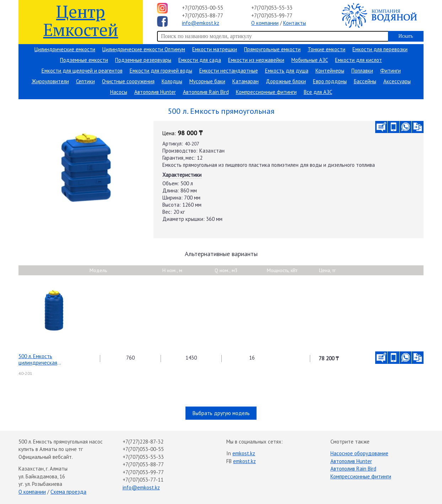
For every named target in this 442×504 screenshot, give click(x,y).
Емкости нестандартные (229, 71)
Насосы (119, 92)
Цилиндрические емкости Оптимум (144, 49)
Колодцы (172, 81)
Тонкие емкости (327, 49)
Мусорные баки (207, 81)
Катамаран (246, 81)
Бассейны (365, 81)
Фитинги (390, 71)
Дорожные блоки (286, 81)
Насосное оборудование (359, 453)
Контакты (295, 23)
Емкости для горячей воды (161, 71)
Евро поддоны (330, 81)
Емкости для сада (200, 60)
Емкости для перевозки (380, 49)
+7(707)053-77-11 (143, 480)
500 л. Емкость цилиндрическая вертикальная (38, 360)
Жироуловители (50, 81)
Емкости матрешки (215, 49)
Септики (85, 81)
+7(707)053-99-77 (272, 15)
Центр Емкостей (81, 20)
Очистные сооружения (128, 81)
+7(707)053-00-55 (203, 8)
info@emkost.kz (201, 23)
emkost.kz (244, 453)
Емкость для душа (287, 71)
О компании (265, 23)
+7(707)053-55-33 (272, 8)
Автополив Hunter (155, 92)
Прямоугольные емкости (272, 49)
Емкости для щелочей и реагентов (82, 71)
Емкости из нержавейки (256, 60)
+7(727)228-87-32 (143, 442)
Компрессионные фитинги (266, 92)
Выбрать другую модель (221, 413)
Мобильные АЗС (310, 60)
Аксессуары (397, 81)
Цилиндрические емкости (65, 49)
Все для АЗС (318, 92)
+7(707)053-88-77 (203, 15)
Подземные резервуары (143, 60)
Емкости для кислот (359, 60)
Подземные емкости (84, 60)
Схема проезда (68, 492)
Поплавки (362, 71)
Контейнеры (330, 71)
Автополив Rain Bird (206, 92)
